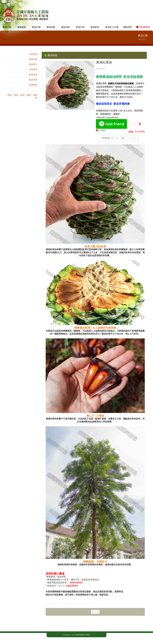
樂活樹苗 (33, 88)
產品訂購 (36, 25)
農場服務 (22, 25)
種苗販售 (95, 25)
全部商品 (33, 52)
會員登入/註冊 (112, 25)
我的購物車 (143, 25)
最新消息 (66, 25)
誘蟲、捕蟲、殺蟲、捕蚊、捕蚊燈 (22, 94)
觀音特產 (33, 77)
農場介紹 (7, 25)
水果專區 (33, 67)
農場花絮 (51, 25)
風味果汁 (33, 62)
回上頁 (95, 609)
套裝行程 (80, 25)
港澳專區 (33, 82)
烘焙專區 (33, 72)
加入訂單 (132, 136)
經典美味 (33, 57)
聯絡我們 (127, 25)
